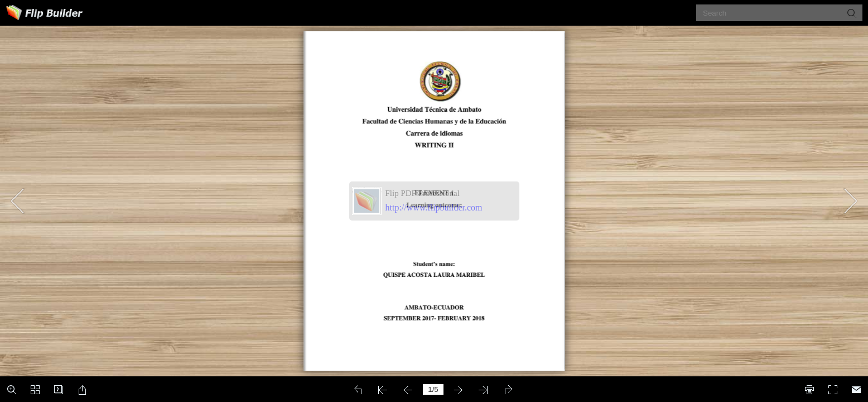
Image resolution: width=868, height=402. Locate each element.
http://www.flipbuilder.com (434, 207)
